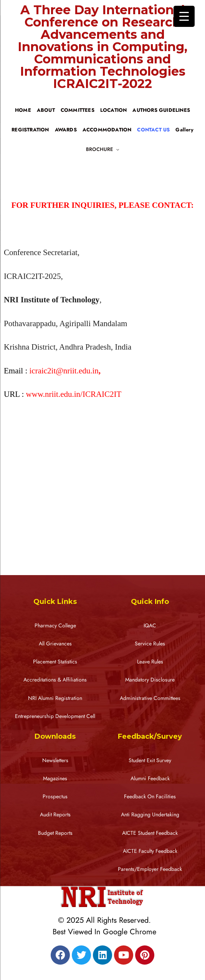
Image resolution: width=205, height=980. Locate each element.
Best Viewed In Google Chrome (104, 932)
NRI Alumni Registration (55, 698)
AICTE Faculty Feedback (150, 851)
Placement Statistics (55, 662)
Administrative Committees (150, 698)
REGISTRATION (30, 130)
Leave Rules (150, 662)
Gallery (184, 130)
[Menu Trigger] (184, 16)
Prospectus (55, 797)
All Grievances (55, 644)
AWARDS (66, 130)
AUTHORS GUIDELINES (161, 110)
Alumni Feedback (150, 779)
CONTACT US (153, 130)
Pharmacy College (55, 626)
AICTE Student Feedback (150, 833)
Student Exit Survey (150, 760)
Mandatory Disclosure (150, 680)
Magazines (55, 779)
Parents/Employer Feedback (150, 869)
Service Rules (150, 644)
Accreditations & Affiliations (55, 680)
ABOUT (46, 110)
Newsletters (55, 760)
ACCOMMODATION (107, 130)
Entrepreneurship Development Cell (55, 716)
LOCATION (114, 110)
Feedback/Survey (150, 736)
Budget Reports (55, 833)
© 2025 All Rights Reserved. (104, 920)
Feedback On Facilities (150, 797)
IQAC (150, 626)
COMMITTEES (78, 110)
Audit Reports (55, 815)
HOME (23, 110)
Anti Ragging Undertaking (150, 815)
